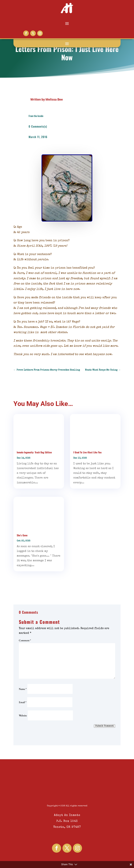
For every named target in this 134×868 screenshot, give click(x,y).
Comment (25, 640)
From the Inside (36, 116)
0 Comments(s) (38, 126)
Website (23, 715)
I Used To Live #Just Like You (87, 452)
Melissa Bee (54, 99)
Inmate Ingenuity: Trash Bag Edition (34, 452)
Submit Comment (105, 726)
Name (23, 689)
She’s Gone (22, 535)
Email (23, 702)
